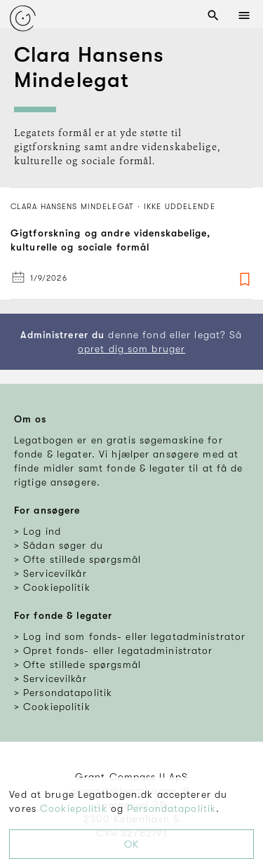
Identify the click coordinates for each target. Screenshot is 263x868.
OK (131, 844)
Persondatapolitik (171, 808)
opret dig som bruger (131, 349)
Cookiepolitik (74, 808)
